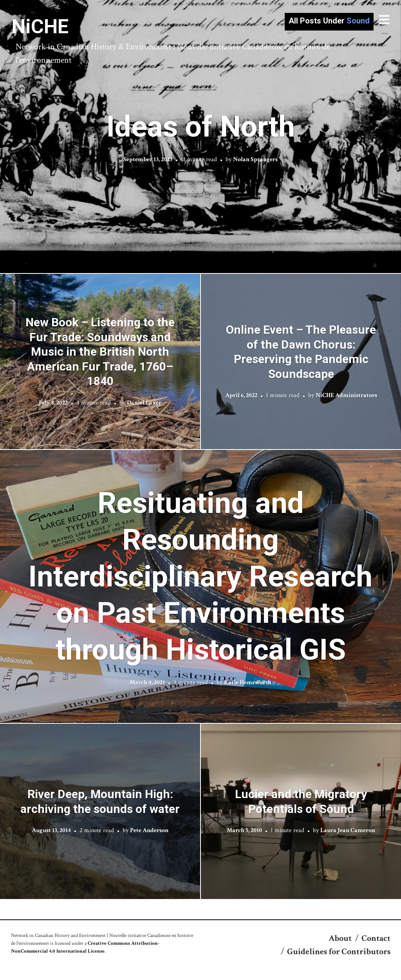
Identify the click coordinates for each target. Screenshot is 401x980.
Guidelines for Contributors (339, 952)
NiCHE (40, 27)
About (340, 938)
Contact (376, 938)
